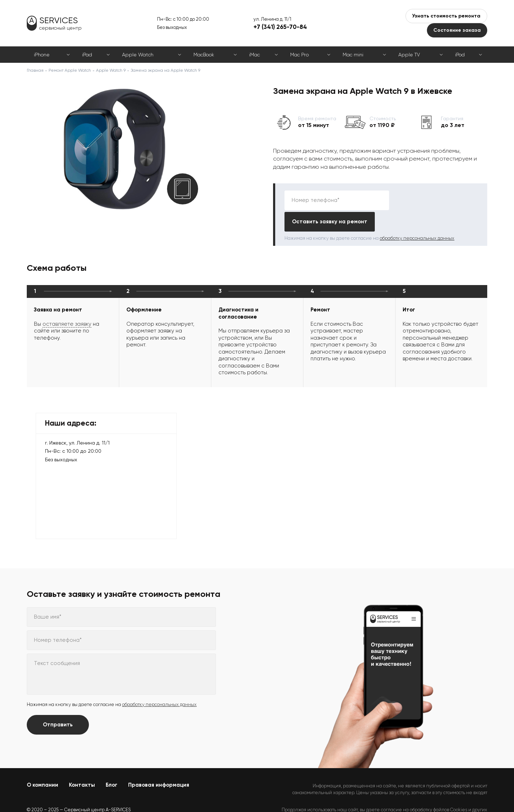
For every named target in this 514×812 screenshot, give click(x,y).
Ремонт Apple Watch (70, 70)
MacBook (204, 55)
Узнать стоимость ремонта (446, 16)
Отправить (58, 703)
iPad (87, 55)
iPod (460, 55)
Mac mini (353, 55)
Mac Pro (299, 55)
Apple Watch (138, 55)
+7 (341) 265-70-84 (280, 27)
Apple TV (409, 55)
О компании (42, 763)
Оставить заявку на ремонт (436, 200)
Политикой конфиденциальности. (451, 794)
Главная (35, 70)
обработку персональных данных (417, 217)
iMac (255, 55)
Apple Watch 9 (111, 70)
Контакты (82, 763)
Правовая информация (159, 763)
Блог (112, 763)
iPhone (42, 55)
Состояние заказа (457, 30)
